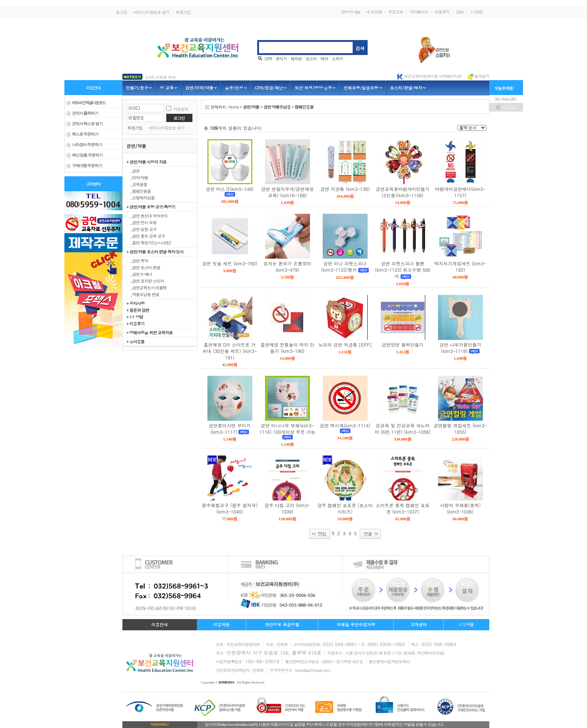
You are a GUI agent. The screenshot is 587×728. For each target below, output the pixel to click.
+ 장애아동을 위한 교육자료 (150, 332)
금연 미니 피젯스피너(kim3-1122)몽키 (344, 266)
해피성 (296, 59)
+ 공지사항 (136, 303)
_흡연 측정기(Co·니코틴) (149, 243)
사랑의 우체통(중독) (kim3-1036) (460, 508)
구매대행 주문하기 (87, 166)
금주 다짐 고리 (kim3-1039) (287, 508)
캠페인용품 (304, 107)
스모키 (337, 59)
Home (234, 107)
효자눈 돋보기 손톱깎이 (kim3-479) (287, 266)
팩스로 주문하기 (85, 134)
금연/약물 (251, 107)
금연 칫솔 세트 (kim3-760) (230, 263)
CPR (268, 59)
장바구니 (350, 12)
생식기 (281, 59)
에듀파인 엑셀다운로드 (89, 103)
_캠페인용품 (139, 191)
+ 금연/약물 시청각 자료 (147, 162)
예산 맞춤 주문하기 (87, 155)
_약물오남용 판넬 (143, 294)
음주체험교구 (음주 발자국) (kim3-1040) (230, 508)
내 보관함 (374, 12)
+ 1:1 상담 (135, 317)
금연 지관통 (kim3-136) (345, 189)
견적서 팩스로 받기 (87, 124)
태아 (324, 59)
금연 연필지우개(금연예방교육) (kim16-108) (287, 192)
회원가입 (183, 12)
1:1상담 (476, 12)
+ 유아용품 (136, 341)
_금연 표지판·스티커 (145, 281)
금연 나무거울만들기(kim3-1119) (460, 348)
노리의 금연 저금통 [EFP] (345, 345)
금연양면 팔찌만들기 (402, 345)
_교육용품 (137, 184)
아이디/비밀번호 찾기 (151, 12)
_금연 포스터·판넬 (144, 267)
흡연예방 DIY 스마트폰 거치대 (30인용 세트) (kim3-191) (230, 351)
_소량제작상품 (141, 198)
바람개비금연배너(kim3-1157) (460, 192)
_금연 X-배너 (139, 274)
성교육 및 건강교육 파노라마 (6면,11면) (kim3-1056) (403, 429)
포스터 (311, 59)
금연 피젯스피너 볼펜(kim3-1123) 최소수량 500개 (403, 270)
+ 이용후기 (136, 323)
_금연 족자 (137, 261)
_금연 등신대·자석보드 (147, 216)
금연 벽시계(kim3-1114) (345, 425)
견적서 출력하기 (85, 113)
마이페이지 (419, 12)
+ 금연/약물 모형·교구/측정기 (151, 207)
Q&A (460, 12)
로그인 (121, 12)
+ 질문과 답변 (138, 310)
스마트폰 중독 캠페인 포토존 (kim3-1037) (402, 508)
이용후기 (442, 12)
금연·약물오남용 (277, 107)
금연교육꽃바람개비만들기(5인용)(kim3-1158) (403, 192)
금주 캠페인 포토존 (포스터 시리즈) (345, 508)
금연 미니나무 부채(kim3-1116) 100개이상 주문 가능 (288, 429)
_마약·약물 (137, 177)
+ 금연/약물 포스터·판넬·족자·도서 (155, 252)
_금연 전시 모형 (142, 222)
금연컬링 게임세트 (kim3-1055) (460, 429)
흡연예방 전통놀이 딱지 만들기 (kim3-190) (287, 348)
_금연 (133, 171)
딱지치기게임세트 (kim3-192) (460, 266)
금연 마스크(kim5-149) (230, 189)
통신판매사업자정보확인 (389, 662)
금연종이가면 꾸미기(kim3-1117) (229, 429)
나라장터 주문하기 (87, 145)
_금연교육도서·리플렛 (147, 287)
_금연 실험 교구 (142, 229)
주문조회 (396, 12)
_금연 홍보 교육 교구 (146, 236)
